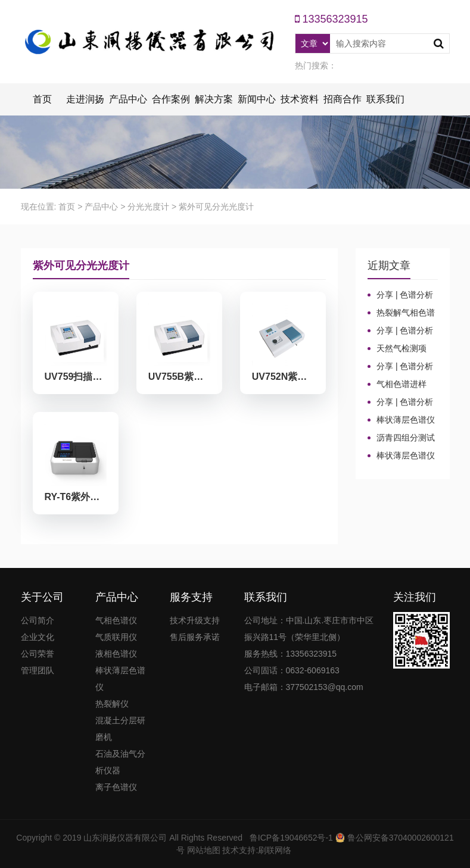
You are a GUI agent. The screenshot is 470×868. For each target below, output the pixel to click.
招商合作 (343, 99)
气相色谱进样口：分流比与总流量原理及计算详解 (401, 385)
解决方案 (214, 99)
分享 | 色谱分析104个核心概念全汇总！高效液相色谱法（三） (401, 331)
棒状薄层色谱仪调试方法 (401, 456)
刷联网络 (275, 850)
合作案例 (171, 99)
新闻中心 (257, 99)
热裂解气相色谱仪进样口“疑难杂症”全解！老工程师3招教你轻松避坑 (402, 313)
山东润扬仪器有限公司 (125, 838)
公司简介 (38, 620)
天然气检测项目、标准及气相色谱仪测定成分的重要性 (401, 349)
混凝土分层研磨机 (120, 729)
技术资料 (300, 99)
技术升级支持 (195, 620)
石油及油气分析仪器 (120, 762)
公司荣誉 (38, 654)
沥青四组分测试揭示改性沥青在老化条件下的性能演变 (401, 438)
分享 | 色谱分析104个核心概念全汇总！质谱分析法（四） (401, 295)
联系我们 (385, 99)
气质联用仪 (116, 637)
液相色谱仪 (116, 654)
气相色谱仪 (116, 620)
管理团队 (38, 670)
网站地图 (204, 850)
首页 (42, 99)
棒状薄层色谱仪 (120, 679)
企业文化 (38, 637)
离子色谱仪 (116, 787)
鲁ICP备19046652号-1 (291, 838)
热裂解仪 (112, 704)
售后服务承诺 (195, 637)
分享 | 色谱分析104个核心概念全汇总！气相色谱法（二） (401, 367)
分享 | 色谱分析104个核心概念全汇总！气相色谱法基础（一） (401, 402)
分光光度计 (148, 207)
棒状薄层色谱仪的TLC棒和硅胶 (401, 420)
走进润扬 (85, 99)
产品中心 (128, 99)
